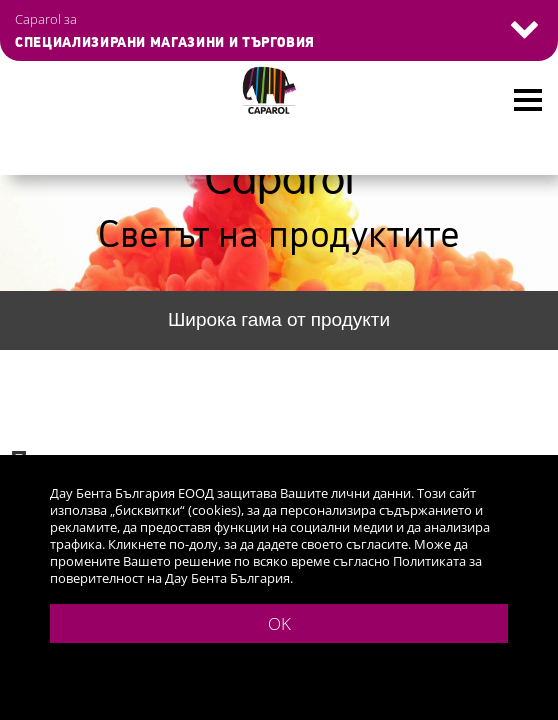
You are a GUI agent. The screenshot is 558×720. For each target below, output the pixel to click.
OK (279, 623)
